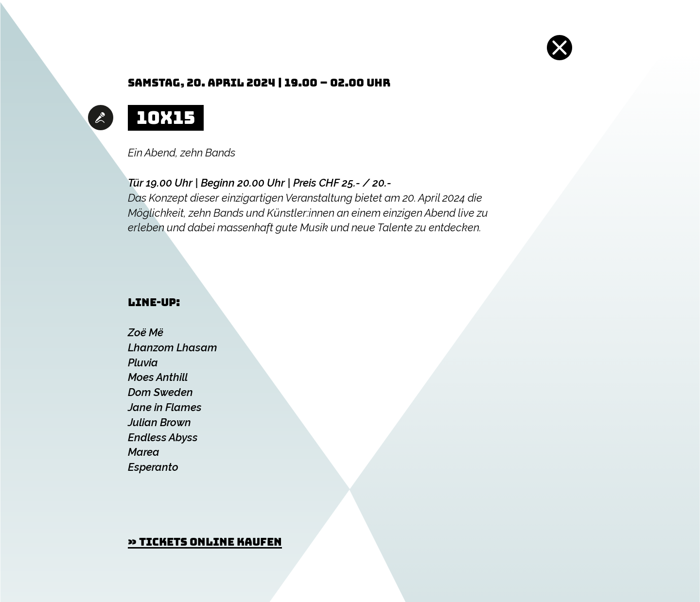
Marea (144, 452)
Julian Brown (159, 422)
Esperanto (153, 467)
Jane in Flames (165, 407)
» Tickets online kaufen (205, 542)
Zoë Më (146, 332)
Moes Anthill (158, 377)
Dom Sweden (160, 392)
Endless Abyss (163, 437)
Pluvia (143, 362)
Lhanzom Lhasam (173, 347)
